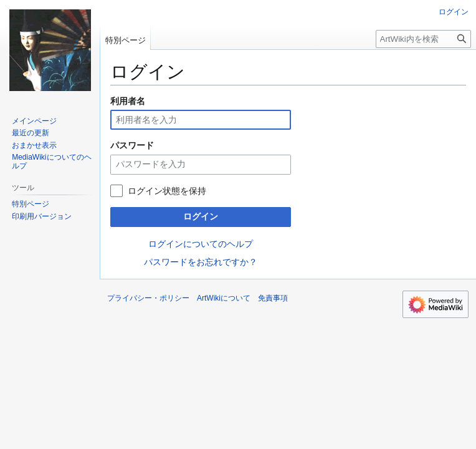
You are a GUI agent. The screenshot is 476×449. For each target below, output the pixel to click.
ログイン (201, 216)
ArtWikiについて (224, 298)
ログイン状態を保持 (167, 191)
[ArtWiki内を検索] (423, 39)
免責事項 (273, 298)
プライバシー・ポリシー (148, 298)
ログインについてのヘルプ (201, 244)
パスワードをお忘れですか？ (201, 262)
